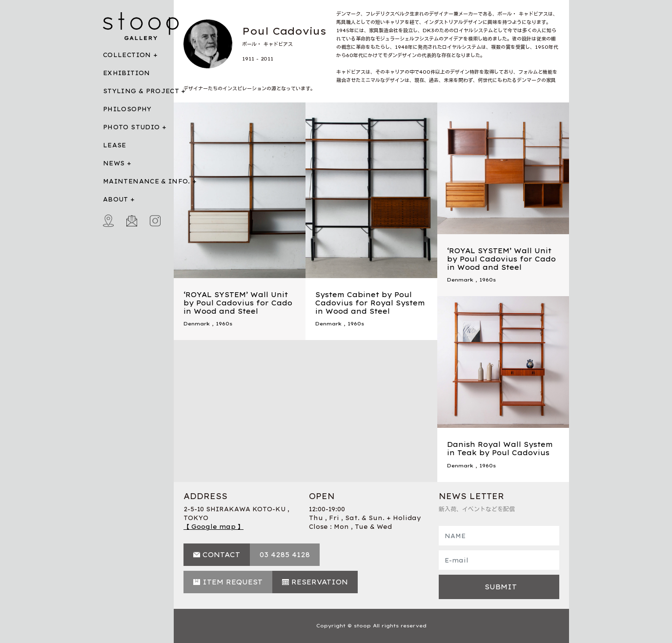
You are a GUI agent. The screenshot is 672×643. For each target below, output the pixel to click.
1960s (224, 324)
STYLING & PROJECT (141, 91)
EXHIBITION (127, 73)
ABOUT (116, 199)
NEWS (114, 163)
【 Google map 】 (214, 527)
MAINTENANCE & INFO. (147, 181)
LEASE (115, 145)
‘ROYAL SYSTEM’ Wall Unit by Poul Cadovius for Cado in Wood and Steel (238, 303)
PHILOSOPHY (127, 109)
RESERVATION (320, 582)
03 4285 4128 (285, 555)
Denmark (197, 324)
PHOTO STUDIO (131, 127)
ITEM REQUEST (233, 582)
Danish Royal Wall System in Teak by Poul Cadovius (500, 449)
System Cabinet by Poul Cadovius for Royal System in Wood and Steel (370, 303)
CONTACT (221, 555)
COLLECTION (127, 55)
